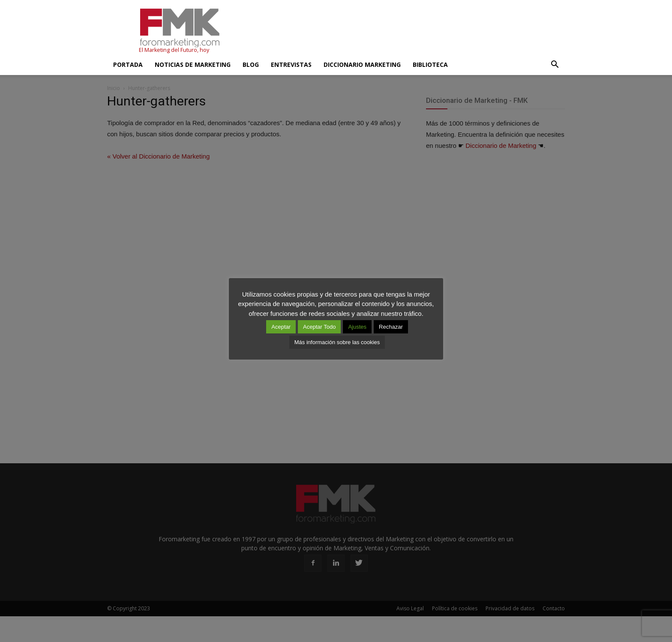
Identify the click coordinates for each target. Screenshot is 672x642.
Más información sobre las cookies (337, 342)
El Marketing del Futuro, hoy (174, 50)
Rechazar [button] (391, 327)
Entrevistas (291, 64)
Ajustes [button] (357, 327)
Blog (251, 64)
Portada (128, 64)
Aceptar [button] (281, 327)
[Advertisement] (409, 31)
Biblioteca (430, 64)
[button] (555, 65)
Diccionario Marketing (362, 64)
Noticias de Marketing (193, 64)
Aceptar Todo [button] (319, 327)
